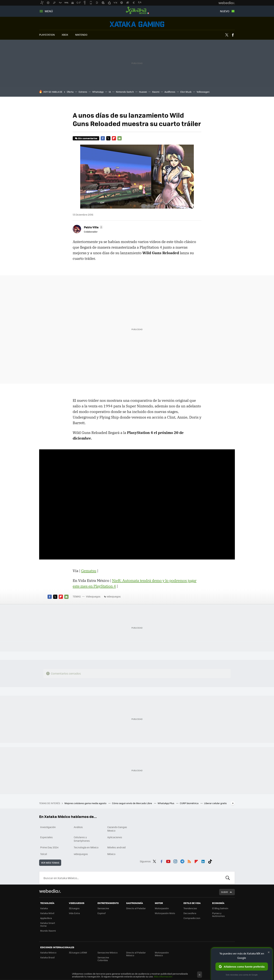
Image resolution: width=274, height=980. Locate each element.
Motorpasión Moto (165, 913)
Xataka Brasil (47, 957)
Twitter (227, 35)
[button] (93, 227)
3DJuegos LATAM (78, 952)
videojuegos (114, 596)
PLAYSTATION (47, 35)
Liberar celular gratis (215, 803)
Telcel (44, 854)
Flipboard (114, 138)
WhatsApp (98, 92)
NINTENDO (81, 35)
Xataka (44, 908)
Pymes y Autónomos (218, 915)
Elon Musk (186, 92)
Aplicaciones (115, 837)
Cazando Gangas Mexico (117, 829)
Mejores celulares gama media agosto (86, 803)
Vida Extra (74, 913)
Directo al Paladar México (136, 954)
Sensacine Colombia (103, 959)
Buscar (228, 878)
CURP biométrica (189, 803)
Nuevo (225, 11)
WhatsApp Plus (166, 803)
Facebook (233, 35)
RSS (189, 861)
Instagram (175, 861)
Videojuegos (137, 24)
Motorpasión (162, 908)
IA (110, 92)
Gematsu (89, 571)
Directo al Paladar (136, 908)
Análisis (78, 827)
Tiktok (210, 861)
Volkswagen (203, 92)
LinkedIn (203, 861)
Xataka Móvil (47, 913)
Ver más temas (50, 863)
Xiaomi (156, 92)
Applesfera (46, 918)
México (111, 854)
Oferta (70, 92)
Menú (49, 11)
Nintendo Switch (125, 92)
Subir (224, 892)
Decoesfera (190, 913)
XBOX (65, 35)
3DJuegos (74, 908)
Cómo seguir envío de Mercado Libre (132, 803)
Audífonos (170, 92)
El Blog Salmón (220, 908)
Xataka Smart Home (48, 924)
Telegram (182, 861)
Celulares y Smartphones (82, 839)
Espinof (102, 913)
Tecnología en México (86, 847)
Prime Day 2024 (49, 847)
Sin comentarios (88, 138)
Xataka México (137, 10)
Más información (163, 976)
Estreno (83, 92)
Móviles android (116, 847)
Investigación (48, 827)
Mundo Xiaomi (48, 931)
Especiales (46, 837)
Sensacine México (108, 952)
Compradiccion (192, 918)
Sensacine (103, 908)
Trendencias (190, 908)
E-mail (120, 138)
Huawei (143, 92)
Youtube (168, 861)
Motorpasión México (162, 954)
